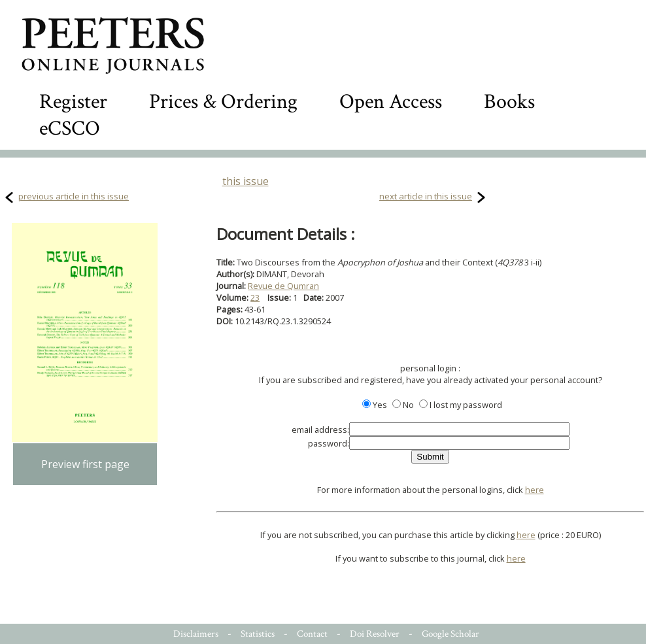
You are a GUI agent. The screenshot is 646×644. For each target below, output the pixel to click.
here (535, 490)
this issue (246, 181)
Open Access (391, 102)
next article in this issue (426, 196)
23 (255, 297)
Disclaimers (196, 634)
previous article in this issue (74, 196)
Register (73, 102)
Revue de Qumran (283, 286)
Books (509, 102)
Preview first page (85, 464)
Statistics (258, 634)
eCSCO (70, 128)
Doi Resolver (375, 634)
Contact (312, 634)
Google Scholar (450, 634)
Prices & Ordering (223, 102)
